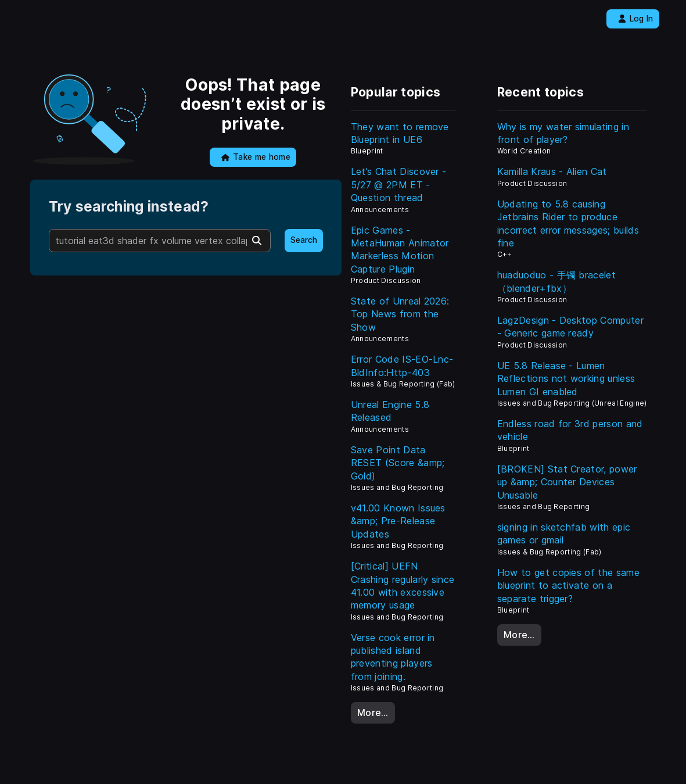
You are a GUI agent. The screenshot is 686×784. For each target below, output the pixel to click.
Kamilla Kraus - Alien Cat (552, 171)
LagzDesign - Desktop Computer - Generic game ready (570, 327)
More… (373, 713)
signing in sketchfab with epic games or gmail (564, 534)
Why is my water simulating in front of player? (563, 133)
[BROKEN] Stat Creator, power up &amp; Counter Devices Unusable (567, 482)
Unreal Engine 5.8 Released (390, 411)
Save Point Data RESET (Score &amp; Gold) (398, 463)
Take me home (256, 157)
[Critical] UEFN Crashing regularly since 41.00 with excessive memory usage (403, 586)
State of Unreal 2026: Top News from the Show (400, 314)
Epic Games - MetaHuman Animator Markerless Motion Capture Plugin (400, 250)
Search (304, 240)
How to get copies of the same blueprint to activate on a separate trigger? (568, 586)
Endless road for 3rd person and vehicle (570, 430)
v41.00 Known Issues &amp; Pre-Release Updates (398, 521)
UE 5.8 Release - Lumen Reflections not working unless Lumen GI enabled (566, 379)
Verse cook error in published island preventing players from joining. (393, 657)
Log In (636, 19)
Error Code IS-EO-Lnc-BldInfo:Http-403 (402, 366)
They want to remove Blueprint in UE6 (400, 133)
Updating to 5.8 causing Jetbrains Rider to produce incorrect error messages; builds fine (568, 223)
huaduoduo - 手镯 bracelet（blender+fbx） (556, 281)
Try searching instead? (129, 207)
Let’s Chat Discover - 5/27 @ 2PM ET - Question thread (399, 185)
